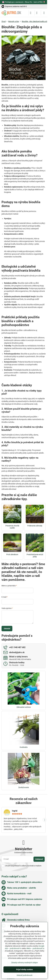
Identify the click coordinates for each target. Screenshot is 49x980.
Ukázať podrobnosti (24, 975)
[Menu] (44, 13)
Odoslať (7, 629)
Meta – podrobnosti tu (35, 948)
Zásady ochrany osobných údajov (24, 963)
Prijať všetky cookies (24, 969)
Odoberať (39, 859)
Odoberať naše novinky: (24, 852)
